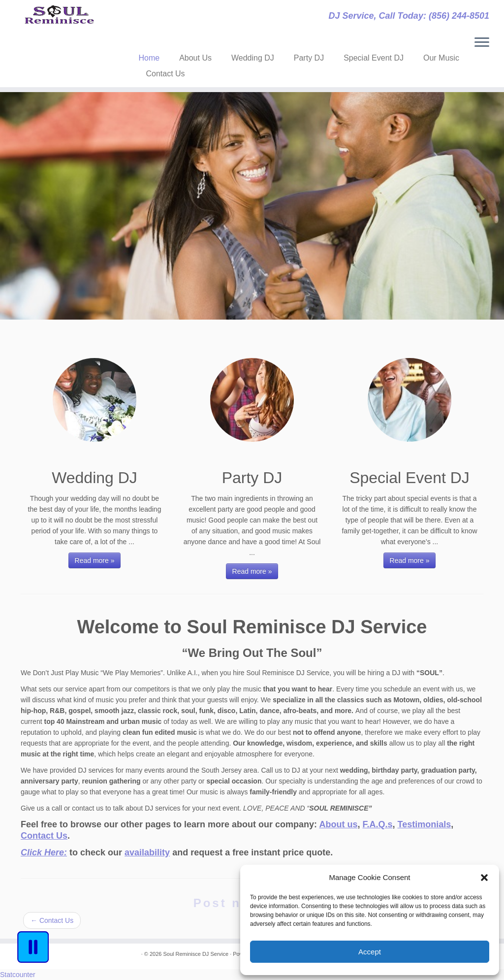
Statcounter (18, 975)
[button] (484, 878)
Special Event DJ (374, 58)
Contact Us (165, 74)
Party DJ (309, 58)
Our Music (441, 58)
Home (149, 58)
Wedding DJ (253, 58)
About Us (195, 58)
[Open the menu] (482, 43)
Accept (370, 952)
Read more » (95, 560)
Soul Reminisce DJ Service (196, 954)
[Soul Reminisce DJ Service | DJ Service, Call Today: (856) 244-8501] (59, 22)
